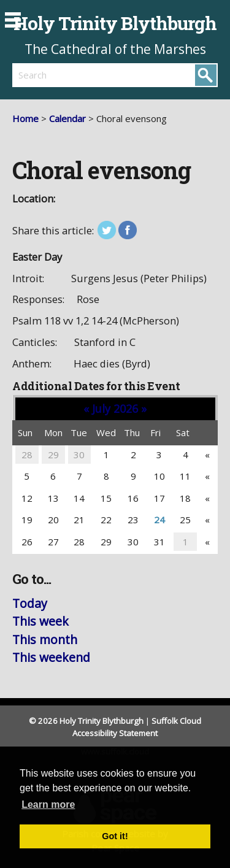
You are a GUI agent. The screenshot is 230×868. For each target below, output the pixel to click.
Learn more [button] (48, 805)
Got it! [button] (115, 836)
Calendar (67, 118)
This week (40, 621)
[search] (64, 75)
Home (25, 118)
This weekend (51, 657)
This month (45, 639)
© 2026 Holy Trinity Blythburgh (86, 721)
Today (30, 603)
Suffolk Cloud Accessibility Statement (137, 727)
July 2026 (115, 409)
